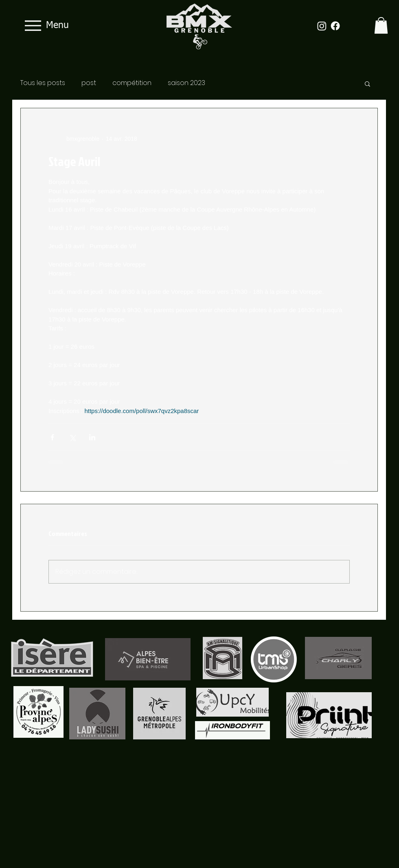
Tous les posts (43, 83)
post (89, 83)
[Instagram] (322, 26)
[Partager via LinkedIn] (92, 437)
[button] (381, 25)
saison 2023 (186, 83)
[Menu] (44, 25)
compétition (132, 83)
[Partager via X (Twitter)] (72, 437)
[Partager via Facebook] (52, 437)
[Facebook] (335, 26)
